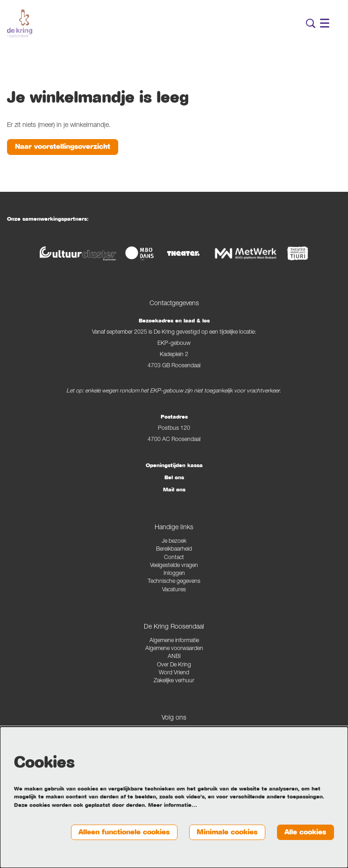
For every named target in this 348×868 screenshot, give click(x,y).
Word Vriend (174, 673)
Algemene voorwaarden (174, 649)
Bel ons (174, 477)
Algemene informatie (174, 641)
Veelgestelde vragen (174, 566)
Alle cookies (305, 832)
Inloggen (174, 574)
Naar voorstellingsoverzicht (63, 147)
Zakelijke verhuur (174, 681)
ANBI (174, 657)
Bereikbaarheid (174, 549)
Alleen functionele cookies (124, 832)
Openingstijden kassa (174, 465)
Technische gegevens (174, 582)
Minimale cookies (227, 832)
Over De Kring (174, 665)
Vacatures (174, 590)
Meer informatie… (173, 805)
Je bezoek (174, 542)
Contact (174, 558)
